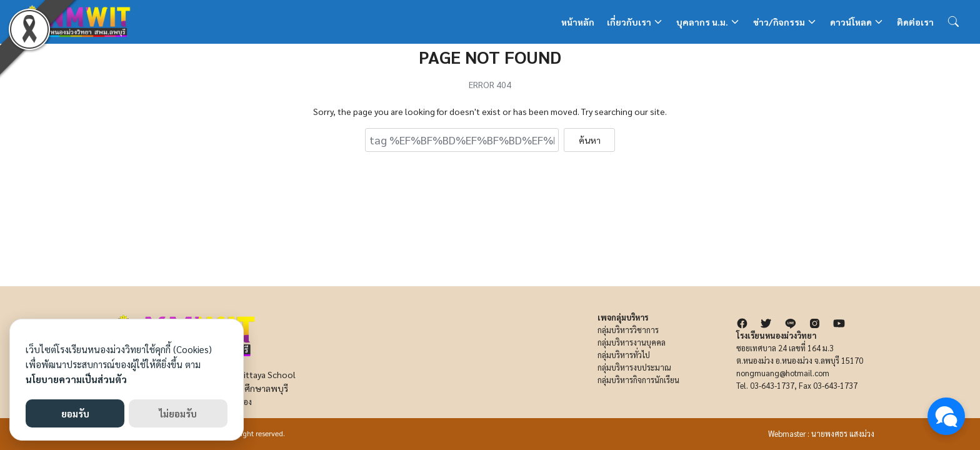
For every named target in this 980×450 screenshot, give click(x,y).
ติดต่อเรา (915, 22)
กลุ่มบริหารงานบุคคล (632, 342)
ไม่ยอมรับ (178, 413)
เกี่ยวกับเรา (629, 22)
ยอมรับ (75, 413)
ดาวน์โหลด (851, 22)
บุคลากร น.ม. (702, 22)
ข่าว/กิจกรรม (779, 22)
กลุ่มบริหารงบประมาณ (634, 367)
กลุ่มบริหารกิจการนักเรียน (638, 380)
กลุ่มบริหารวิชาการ (628, 330)
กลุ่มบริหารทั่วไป (624, 355)
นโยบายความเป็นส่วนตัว (76, 379)
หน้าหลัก (578, 22)
